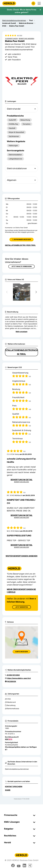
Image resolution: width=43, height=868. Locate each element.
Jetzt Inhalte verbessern (21, 266)
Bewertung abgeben (26, 39)
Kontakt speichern (14, 787)
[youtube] (19, 865)
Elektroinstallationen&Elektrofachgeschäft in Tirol (21, 352)
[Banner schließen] (40, 10)
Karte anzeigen (22, 652)
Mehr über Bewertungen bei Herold (21, 591)
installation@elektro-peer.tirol (20, 245)
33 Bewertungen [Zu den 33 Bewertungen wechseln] (11, 39)
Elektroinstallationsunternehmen (17, 769)
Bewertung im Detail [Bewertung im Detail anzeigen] (22, 480)
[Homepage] (9, 3)
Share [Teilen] (8, 790)
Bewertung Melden (21, 482)
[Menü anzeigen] (39, 3)
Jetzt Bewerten (22, 607)
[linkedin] (24, 865)
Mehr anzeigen (22, 332)
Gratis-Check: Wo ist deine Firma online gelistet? (22, 11)
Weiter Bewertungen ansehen (21, 556)
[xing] (30, 865)
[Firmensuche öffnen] (33, 3)
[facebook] (13, 865)
